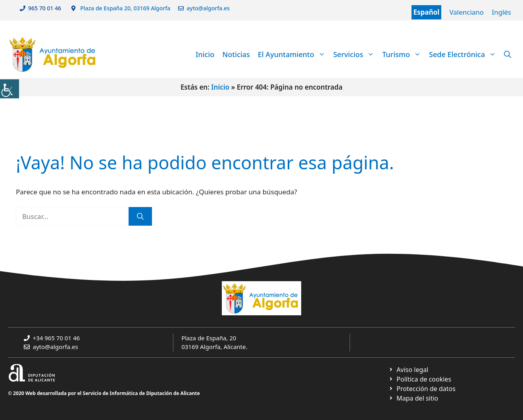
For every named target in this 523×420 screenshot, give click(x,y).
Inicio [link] (205, 54)
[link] (10, 89)
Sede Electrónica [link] (464, 54)
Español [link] (427, 12)
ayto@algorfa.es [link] (210, 8)
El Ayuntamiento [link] (294, 54)
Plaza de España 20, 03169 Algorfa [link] (125, 8)
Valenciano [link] (466, 12)
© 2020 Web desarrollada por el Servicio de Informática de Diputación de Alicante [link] (104, 393)
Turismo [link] (404, 54)
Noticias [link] (236, 54)
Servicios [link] (356, 54)
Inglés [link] (501, 12)
